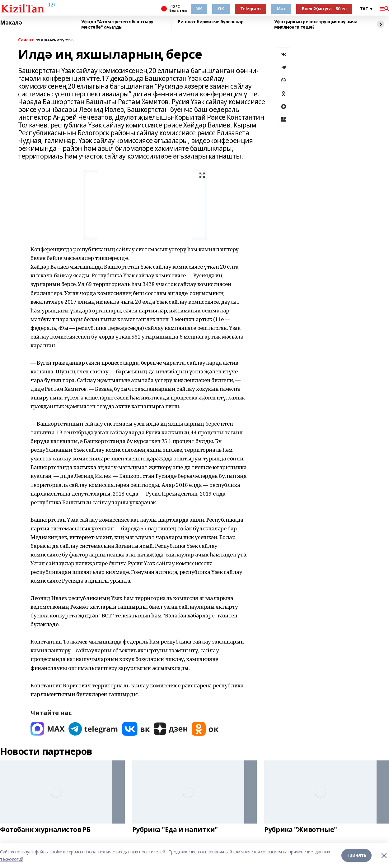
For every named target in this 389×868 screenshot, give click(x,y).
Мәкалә (11, 23)
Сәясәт (26, 40)
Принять (356, 855)
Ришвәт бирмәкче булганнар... (212, 22)
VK (199, 9)
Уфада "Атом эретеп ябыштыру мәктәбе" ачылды (117, 24)
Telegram (251, 9)
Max (281, 9)
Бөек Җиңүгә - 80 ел (324, 9)
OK (221, 9)
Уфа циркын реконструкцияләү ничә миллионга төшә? (316, 24)
